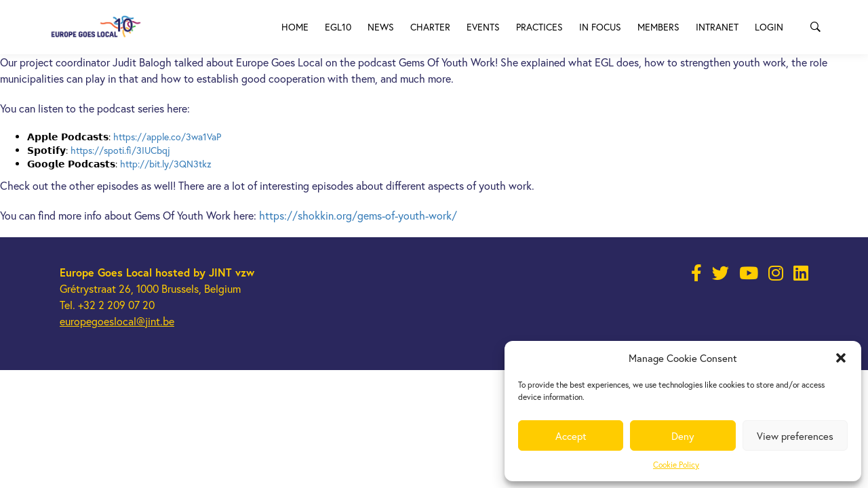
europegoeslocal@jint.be (117, 321)
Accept (571, 436)
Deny (683, 436)
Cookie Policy (676, 465)
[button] (841, 358)
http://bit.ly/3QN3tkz (166, 164)
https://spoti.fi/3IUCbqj (120, 150)
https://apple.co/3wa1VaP (167, 137)
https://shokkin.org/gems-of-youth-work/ (358, 215)
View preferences (795, 436)
